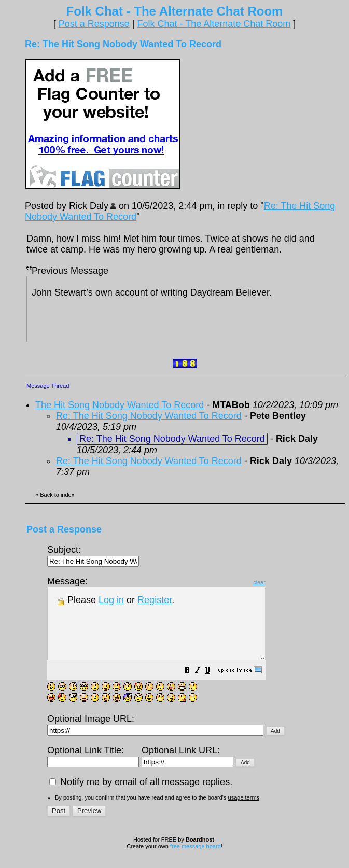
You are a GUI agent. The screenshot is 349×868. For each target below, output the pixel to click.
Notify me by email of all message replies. (141, 796)
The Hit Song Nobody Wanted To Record (120, 405)
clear (285, 582)
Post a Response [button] (94, 24)
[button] (213, 685)
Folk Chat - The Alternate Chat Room (214, 24)
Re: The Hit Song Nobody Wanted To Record (149, 416)
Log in (111, 600)
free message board (196, 860)
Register (155, 600)
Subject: (93, 555)
